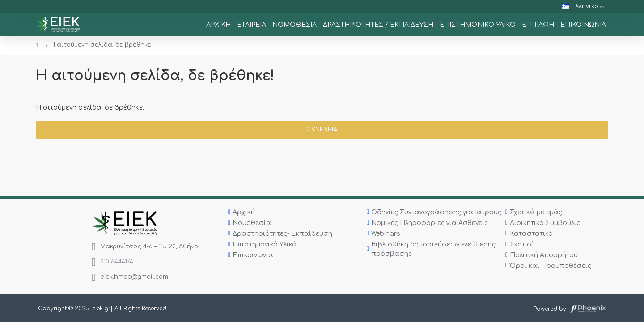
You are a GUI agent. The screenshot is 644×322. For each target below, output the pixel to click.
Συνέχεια (322, 130)
